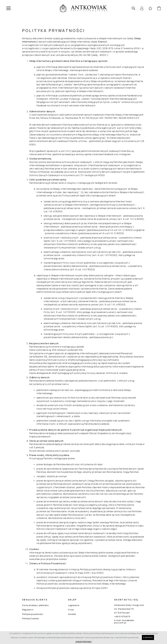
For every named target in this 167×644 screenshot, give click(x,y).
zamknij (148, 637)
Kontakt (72, 614)
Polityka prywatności (33, 614)
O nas (71, 610)
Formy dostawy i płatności (35, 605)
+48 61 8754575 (122, 616)
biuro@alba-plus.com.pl (124, 621)
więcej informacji (84, 641)
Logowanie (74, 605)
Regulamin (28, 610)
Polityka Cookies (30, 618)
